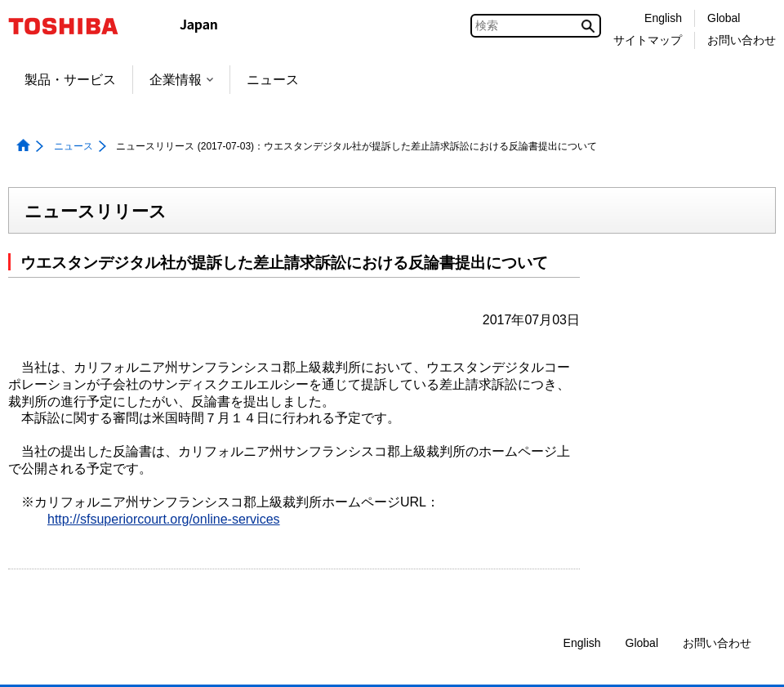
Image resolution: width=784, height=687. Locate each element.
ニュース (273, 80)
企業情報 (181, 80)
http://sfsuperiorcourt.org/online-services (164, 519)
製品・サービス (70, 80)
